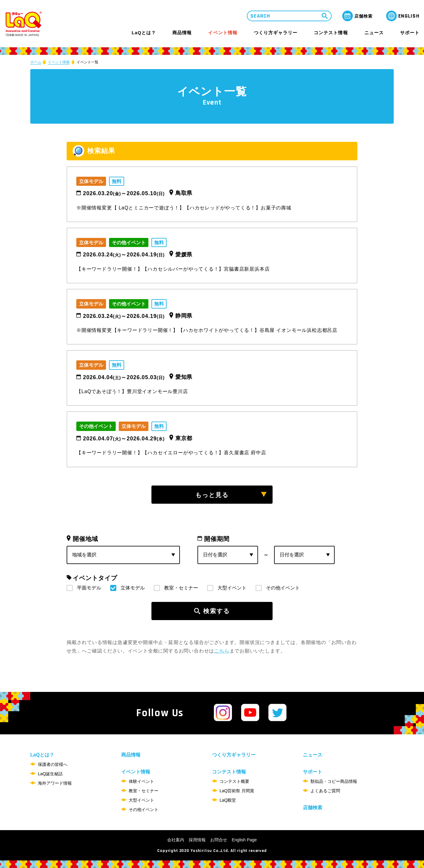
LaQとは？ (144, 33)
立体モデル (133, 588)
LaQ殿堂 (228, 800)
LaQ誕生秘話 (50, 774)
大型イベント (232, 588)
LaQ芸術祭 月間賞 (237, 791)
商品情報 (182, 33)
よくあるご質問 (325, 791)
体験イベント (141, 781)
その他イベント (283, 588)
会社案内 (176, 840)
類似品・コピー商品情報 (334, 781)
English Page (244, 840)
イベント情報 (223, 33)
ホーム (36, 62)
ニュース (374, 33)
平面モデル (89, 588)
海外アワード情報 (55, 783)
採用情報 (197, 840)
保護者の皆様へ (53, 764)
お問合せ (219, 840)
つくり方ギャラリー (276, 33)
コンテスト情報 (331, 33)
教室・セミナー (181, 588)
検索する (217, 611)
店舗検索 (313, 808)
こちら (222, 651)
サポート (410, 33)
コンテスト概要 (234, 781)
